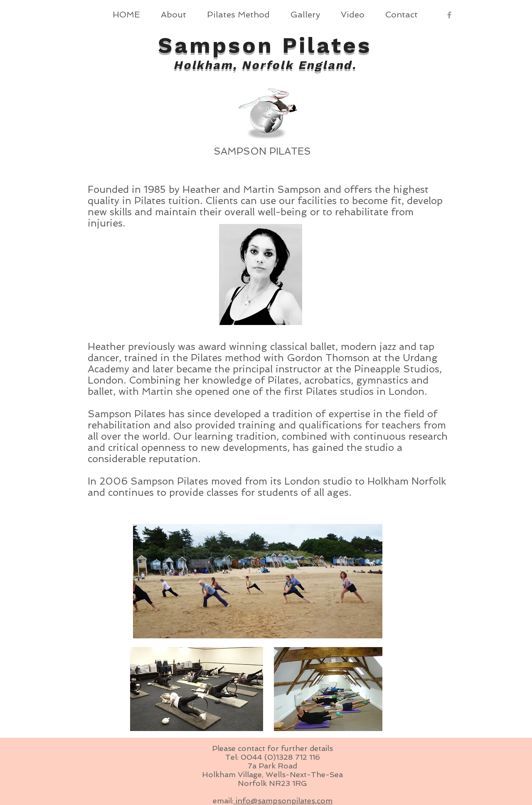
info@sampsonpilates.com (283, 801)
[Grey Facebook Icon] (449, 15)
